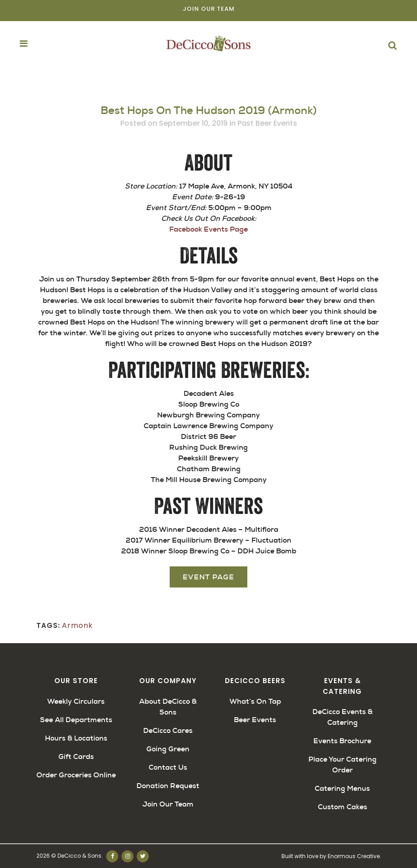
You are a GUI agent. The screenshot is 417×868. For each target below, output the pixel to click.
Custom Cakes (342, 807)
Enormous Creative (354, 856)
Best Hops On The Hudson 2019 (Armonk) (208, 110)
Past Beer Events (267, 123)
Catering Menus (342, 788)
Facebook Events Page (208, 229)
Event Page (208, 577)
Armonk (77, 625)
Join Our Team (209, 9)
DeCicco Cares (168, 730)
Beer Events (255, 720)
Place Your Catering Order (342, 765)
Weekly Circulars (76, 701)
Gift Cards (76, 756)
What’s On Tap (255, 701)
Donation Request (168, 786)
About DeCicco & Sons (168, 707)
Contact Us (168, 767)
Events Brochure (342, 741)
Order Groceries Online (76, 775)
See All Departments (76, 720)
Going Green (168, 749)
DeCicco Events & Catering (342, 717)
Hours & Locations (76, 738)
